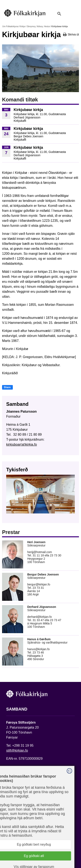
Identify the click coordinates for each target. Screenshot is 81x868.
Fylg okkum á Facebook (24, 828)
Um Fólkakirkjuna (10, 26)
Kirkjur (23, 26)
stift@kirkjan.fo (17, 750)
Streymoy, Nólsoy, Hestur (38, 26)
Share (7, 387)
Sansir (45, 853)
